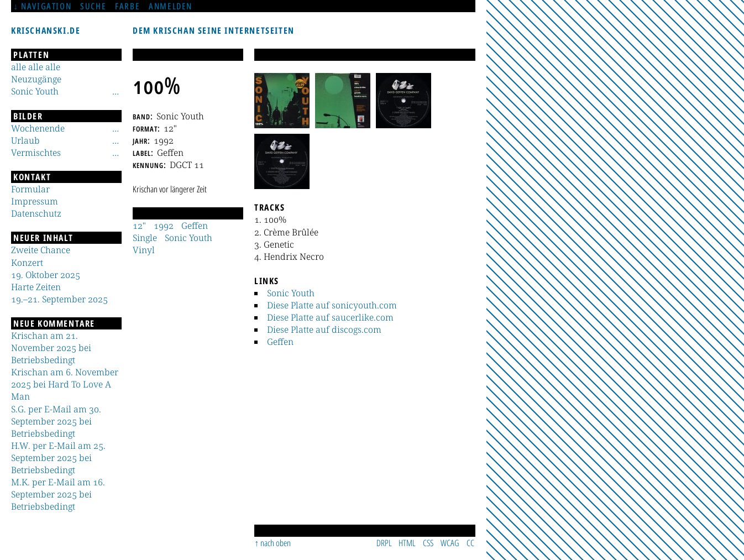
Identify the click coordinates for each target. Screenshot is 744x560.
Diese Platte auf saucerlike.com (330, 317)
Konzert (27, 263)
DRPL (384, 543)
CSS (428, 543)
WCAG (450, 543)
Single (145, 238)
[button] (282, 101)
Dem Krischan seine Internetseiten (214, 30)
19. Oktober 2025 (46, 275)
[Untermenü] (116, 91)
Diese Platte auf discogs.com (324, 329)
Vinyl (144, 250)
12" (139, 226)
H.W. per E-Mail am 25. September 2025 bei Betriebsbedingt (58, 458)
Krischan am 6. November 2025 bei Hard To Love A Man (65, 384)
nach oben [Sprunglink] (276, 543)
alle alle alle (36, 67)
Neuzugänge (36, 79)
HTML (407, 543)
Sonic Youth (291, 293)
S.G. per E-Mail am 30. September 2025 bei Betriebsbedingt (56, 421)
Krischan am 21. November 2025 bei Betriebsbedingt (51, 348)
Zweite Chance (41, 250)
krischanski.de (46, 30)
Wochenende (38, 128)
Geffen (280, 342)
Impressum (35, 201)
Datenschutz (36, 213)
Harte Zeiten (36, 287)
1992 (164, 226)
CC (470, 543)
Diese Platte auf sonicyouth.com (332, 305)
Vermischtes (36, 153)
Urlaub (25, 140)
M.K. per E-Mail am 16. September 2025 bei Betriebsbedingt (58, 494)
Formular (30, 189)
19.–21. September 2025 (59, 299)
